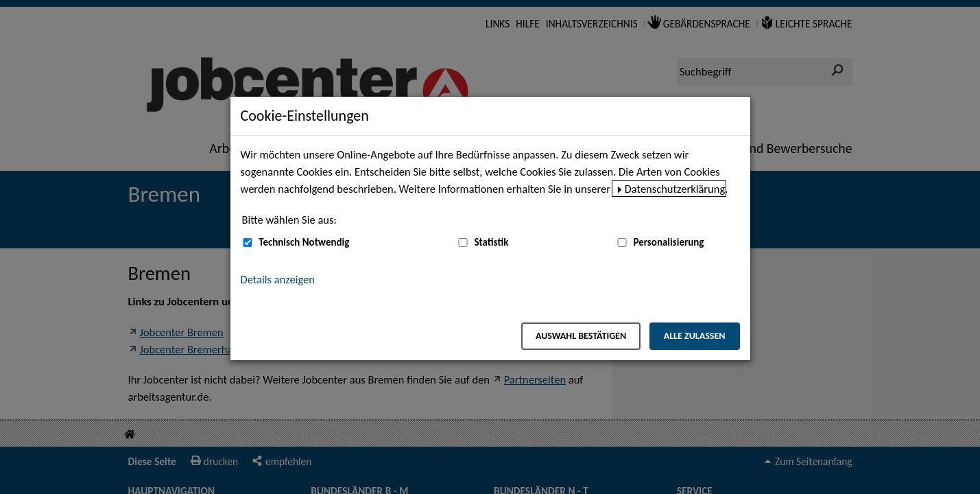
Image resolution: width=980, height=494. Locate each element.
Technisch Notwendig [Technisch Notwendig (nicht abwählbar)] (304, 242)
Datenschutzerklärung (675, 189)
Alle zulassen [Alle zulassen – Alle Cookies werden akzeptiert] (695, 336)
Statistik (491, 242)
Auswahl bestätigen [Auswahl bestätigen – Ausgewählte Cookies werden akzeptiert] (581, 336)
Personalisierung (668, 242)
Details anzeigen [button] (278, 279)
